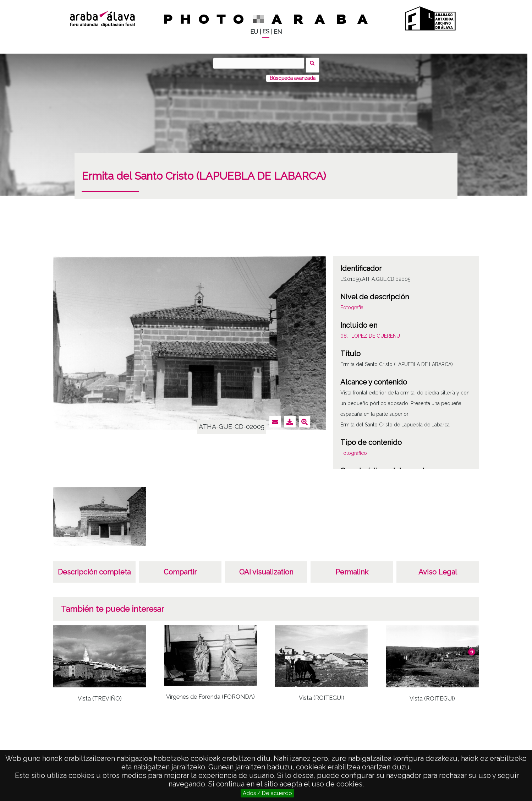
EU (254, 32)
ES (266, 31)
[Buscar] (261, 63)
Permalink (352, 568)
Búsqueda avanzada (293, 74)
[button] (472, 648)
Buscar (315, 63)
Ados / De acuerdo (267, 793)
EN (278, 32)
